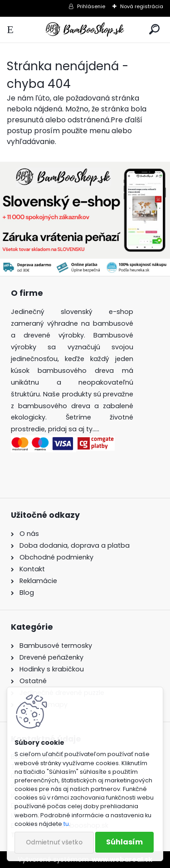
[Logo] (85, 30)
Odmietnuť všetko (54, 842)
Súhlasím (124, 842)
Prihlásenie (91, 6)
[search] (154, 30)
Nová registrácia (142, 6)
